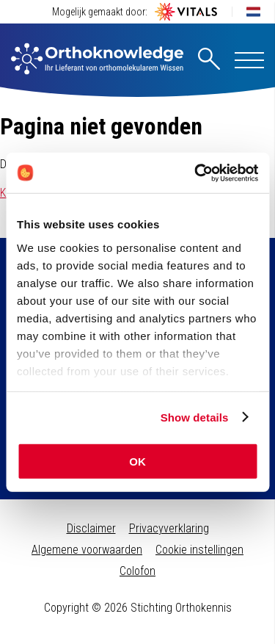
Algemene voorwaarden (87, 550)
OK (137, 462)
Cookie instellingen (199, 550)
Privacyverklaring (169, 528)
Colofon (137, 571)
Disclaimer (91, 528)
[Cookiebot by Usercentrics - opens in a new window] (196, 173)
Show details (195, 417)
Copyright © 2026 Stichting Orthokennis (138, 608)
